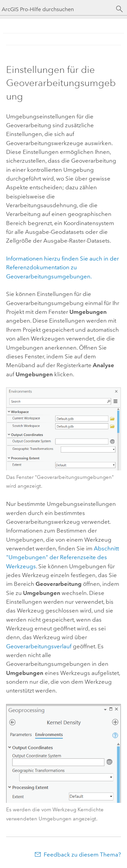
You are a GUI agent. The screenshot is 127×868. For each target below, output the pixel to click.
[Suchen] (120, 9)
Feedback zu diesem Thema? (82, 855)
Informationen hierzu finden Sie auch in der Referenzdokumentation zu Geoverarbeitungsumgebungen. (62, 267)
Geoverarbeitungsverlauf (39, 646)
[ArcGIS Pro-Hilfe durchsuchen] (57, 9)
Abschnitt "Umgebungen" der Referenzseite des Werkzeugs (62, 557)
